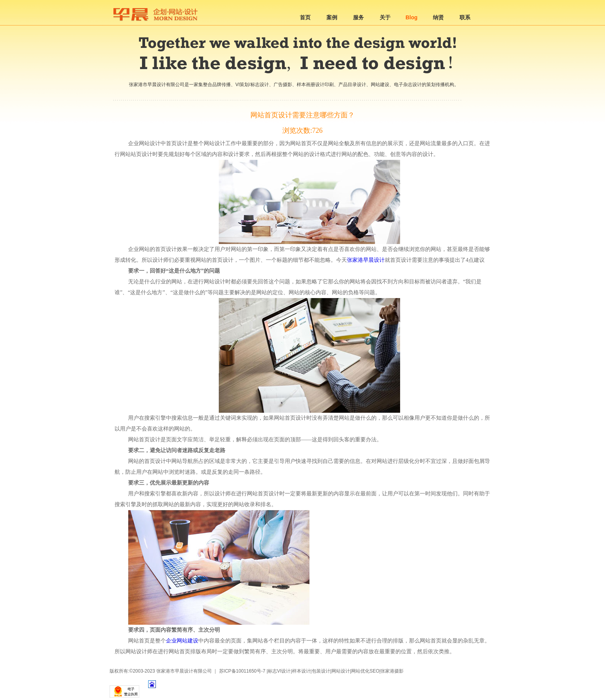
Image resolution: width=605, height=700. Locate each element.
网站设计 (341, 671)
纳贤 (438, 17)
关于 (385, 17)
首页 (305, 17)
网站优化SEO (365, 671)
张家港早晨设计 (366, 260)
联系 (465, 17)
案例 (332, 17)
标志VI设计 (279, 671)
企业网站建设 (182, 641)
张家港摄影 (392, 671)
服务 (358, 17)
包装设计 (321, 671)
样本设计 (301, 671)
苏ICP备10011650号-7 (242, 671)
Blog (412, 17)
